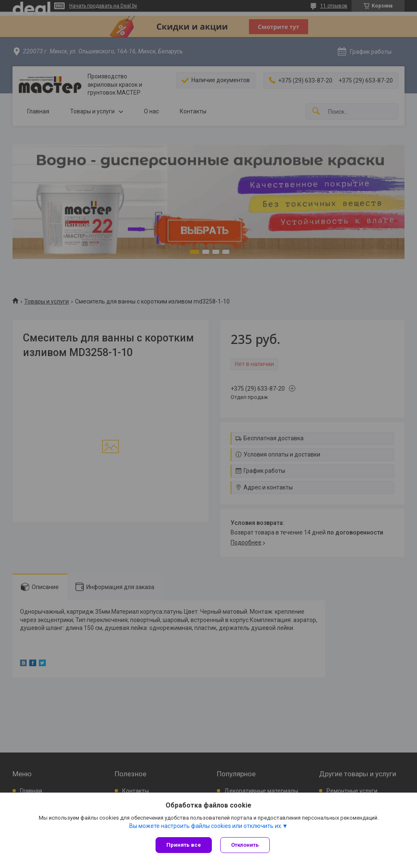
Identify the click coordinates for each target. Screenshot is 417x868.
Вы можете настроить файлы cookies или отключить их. (206, 826)
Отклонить (245, 845)
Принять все (184, 845)
